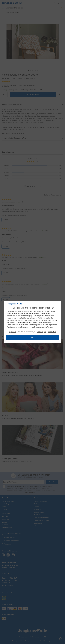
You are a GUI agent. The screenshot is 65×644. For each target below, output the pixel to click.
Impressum (12, 332)
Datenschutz (52, 332)
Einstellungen (41, 332)
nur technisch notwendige (27, 332)
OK (32, 338)
